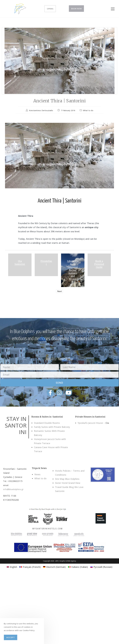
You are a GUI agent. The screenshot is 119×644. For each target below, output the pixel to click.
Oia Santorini (20, 263)
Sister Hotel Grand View (68, 483)
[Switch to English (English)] (12, 567)
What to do (88, 110)
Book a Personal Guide (99, 264)
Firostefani (46, 263)
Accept (11, 637)
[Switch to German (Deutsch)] (54, 567)
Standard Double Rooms (47, 423)
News (37, 474)
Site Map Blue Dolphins (67, 479)
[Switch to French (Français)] (30, 567)
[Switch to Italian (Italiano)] (78, 567)
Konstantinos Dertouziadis (41, 110)
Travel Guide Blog (64, 487)
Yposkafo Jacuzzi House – (91, 423)
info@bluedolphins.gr (13, 489)
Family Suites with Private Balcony (52, 427)
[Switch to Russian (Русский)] (101, 567)
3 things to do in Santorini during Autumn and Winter (73, 270)
